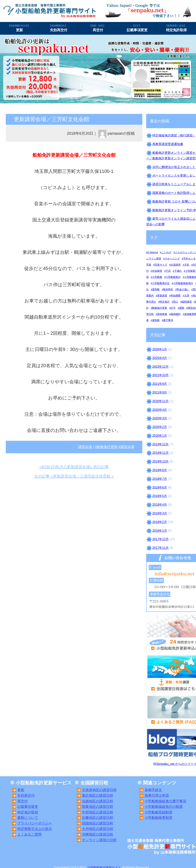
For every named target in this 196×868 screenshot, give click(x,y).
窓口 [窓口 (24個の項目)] (176, 302)
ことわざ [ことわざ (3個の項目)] (166, 252)
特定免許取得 (176, 28)
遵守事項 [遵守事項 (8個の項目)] (168, 320)
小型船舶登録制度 (158, 812)
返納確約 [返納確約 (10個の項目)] (176, 314)
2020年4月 (160, 410)
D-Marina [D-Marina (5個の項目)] (153, 252)
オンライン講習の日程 (99, 840)
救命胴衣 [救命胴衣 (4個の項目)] (168, 289)
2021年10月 (161, 375)
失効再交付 (59, 28)
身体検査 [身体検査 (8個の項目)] (162, 314)
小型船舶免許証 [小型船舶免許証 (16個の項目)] (161, 283)
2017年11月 (161, 548)
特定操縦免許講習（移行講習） (174, 135)
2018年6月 (160, 487)
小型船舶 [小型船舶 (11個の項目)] (157, 277)
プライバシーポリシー (35, 823)
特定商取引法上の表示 (35, 829)
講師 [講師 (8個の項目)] (182, 308)
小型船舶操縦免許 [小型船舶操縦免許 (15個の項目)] (183, 283)
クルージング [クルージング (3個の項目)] (172, 259)
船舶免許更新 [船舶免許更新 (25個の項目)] (160, 308)
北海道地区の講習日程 (99, 790)
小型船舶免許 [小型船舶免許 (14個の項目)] (173, 277)
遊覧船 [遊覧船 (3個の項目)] (156, 320)
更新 (20, 28)
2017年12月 (161, 539)
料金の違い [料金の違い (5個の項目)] (183, 289)
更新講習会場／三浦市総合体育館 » (83, 476)
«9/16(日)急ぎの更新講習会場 (65, 467)
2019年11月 (161, 453)
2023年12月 (161, 367)
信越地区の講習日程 (98, 801)
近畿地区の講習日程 (98, 818)
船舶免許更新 (107, 447)
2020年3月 (160, 418)
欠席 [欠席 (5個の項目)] (187, 296)
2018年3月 (160, 513)
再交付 (98, 28)
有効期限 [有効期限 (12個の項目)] (176, 296)
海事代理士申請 (157, 796)
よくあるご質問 (29, 834)
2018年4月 (160, 505)
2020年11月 (161, 401)
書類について (28, 818)
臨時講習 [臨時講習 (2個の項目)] (187, 302)
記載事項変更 (137, 28)
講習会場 (85, 447)
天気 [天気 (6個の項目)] (187, 265)
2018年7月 (160, 479)
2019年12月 (161, 444)
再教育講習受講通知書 (168, 144)
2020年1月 (160, 436)
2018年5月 (160, 496)
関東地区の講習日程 (98, 807)
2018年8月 (160, 470)
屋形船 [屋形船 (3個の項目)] (156, 289)
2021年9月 (160, 384)
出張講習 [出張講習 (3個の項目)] (176, 265)
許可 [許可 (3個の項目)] (173, 308)
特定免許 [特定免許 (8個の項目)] (165, 302)
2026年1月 (160, 349)
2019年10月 (161, 461)
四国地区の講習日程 (98, 823)
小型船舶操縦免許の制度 (164, 807)
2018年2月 (160, 522)
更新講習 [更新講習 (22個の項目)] (162, 296)
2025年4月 (160, 358)
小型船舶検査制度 (158, 818)
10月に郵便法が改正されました (174, 167)
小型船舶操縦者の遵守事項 (165, 801)
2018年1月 (160, 531)
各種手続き (153, 790)
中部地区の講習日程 (98, 812)
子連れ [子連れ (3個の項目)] (178, 271)
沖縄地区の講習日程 (98, 834)
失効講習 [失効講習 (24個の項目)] (157, 271)
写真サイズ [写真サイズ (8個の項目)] (161, 265)
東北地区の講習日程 (98, 796)
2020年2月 (160, 427)
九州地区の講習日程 (98, 829)
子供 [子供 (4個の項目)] (168, 271)
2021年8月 (160, 392)
